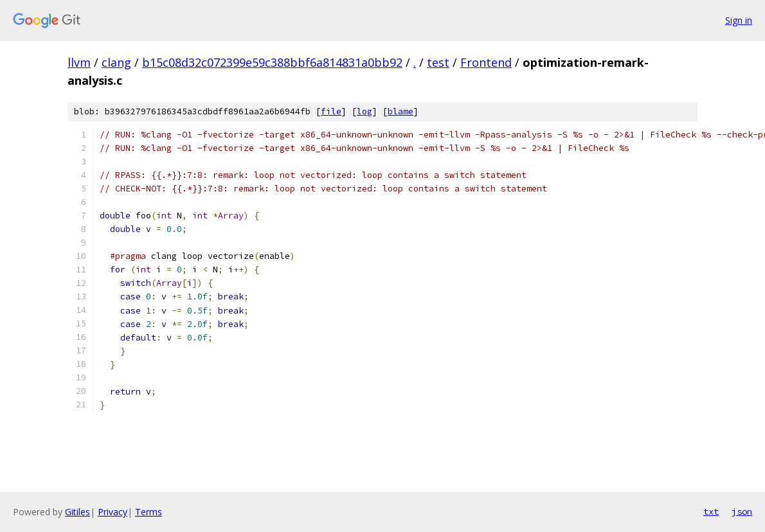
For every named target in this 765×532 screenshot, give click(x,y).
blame (401, 111)
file (331, 111)
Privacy (113, 512)
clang (116, 62)
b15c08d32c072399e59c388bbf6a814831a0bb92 (272, 62)
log (364, 111)
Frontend (486, 62)
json (742, 511)
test (438, 62)
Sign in (739, 20)
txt (711, 511)
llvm (79, 62)
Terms (148, 512)
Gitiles (77, 512)
